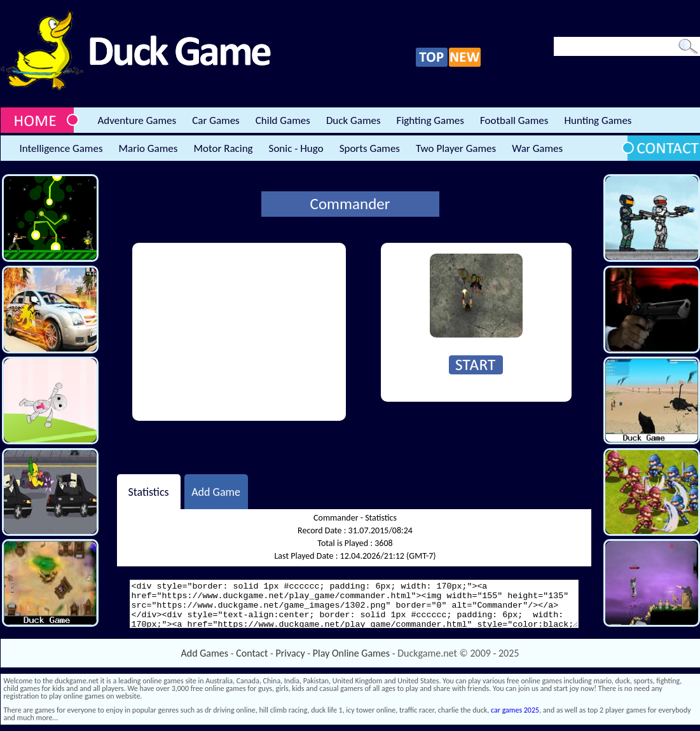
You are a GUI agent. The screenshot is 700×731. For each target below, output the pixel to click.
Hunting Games (598, 120)
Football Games (514, 120)
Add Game (216, 491)
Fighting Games (430, 120)
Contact (252, 653)
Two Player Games (456, 148)
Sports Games (370, 148)
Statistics (148, 491)
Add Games (205, 653)
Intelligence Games (61, 148)
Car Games (216, 120)
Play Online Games (351, 653)
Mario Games (148, 148)
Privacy (291, 653)
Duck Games (353, 120)
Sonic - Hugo (296, 148)
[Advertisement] (239, 332)
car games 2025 (515, 710)
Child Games (283, 120)
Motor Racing (223, 148)
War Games (537, 148)
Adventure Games (137, 120)
